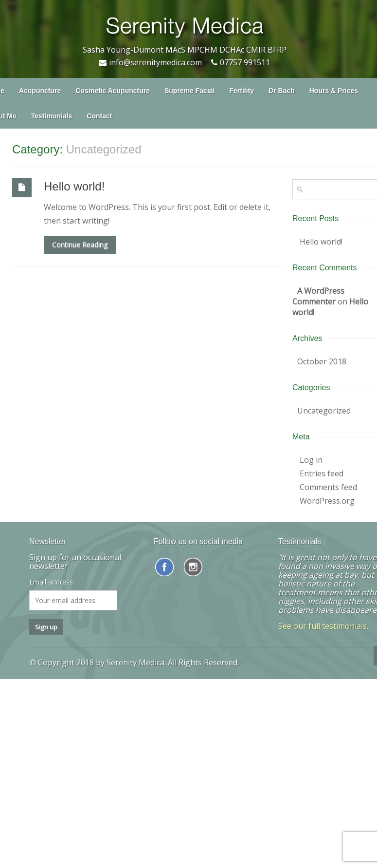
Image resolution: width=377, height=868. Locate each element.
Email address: (52, 582)
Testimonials (52, 116)
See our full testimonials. (323, 626)
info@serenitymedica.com (155, 62)
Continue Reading (80, 245)
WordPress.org (327, 501)
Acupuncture (40, 91)
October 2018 (322, 361)
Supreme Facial (190, 91)
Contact (99, 116)
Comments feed (328, 487)
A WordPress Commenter (318, 296)
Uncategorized (324, 411)
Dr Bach (282, 91)
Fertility (242, 91)
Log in (311, 460)
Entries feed (322, 473)
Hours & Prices (334, 91)
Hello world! (74, 186)
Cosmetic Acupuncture (113, 91)
